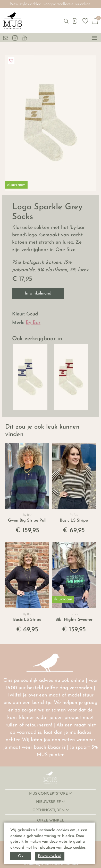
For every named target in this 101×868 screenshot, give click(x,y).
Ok (21, 856)
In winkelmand (38, 293)
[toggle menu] (94, 38)
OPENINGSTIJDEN (49, 810)
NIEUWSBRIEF (49, 802)
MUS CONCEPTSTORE (49, 794)
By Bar (33, 323)
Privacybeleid (50, 856)
